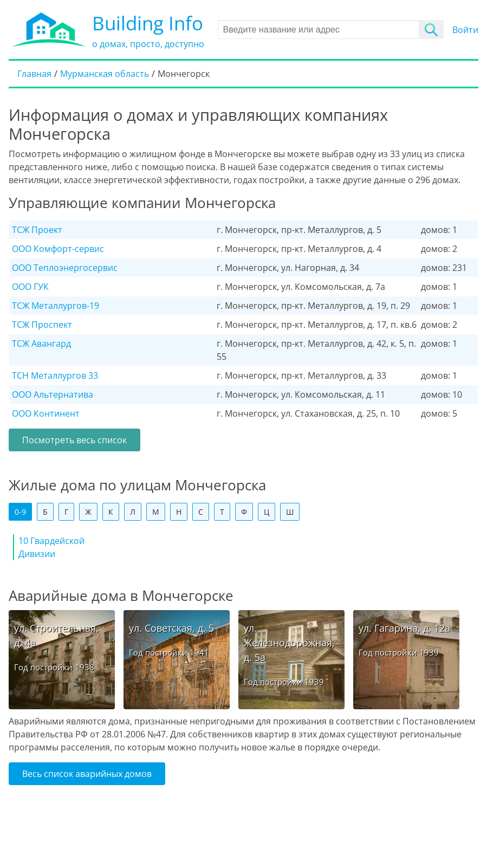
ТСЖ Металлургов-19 (56, 306)
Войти (465, 30)
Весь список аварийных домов (87, 774)
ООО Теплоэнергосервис (65, 268)
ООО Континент (46, 413)
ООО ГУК (30, 287)
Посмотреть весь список (74, 440)
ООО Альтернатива (53, 394)
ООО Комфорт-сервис (58, 249)
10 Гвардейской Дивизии (51, 547)
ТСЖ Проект (37, 230)
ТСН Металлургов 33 (55, 375)
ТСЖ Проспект (42, 325)
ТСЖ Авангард (41, 344)
